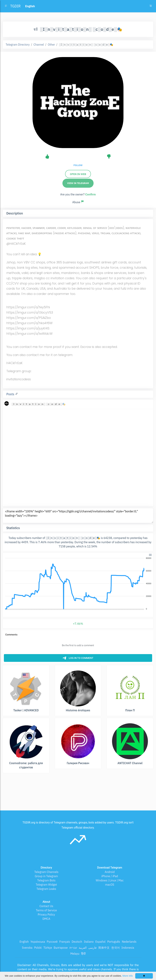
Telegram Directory (18, 45)
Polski (38, 948)
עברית (73, 948)
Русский (52, 942)
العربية (83, 948)
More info (128, 976)
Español (100, 942)
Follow (78, 165)
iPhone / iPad (110, 876)
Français (65, 942)
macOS (110, 885)
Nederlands (129, 942)
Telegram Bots (46, 880)
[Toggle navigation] (151, 6)
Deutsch (77, 942)
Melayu (75, 954)
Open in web (78, 174)
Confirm (90, 194)
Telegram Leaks (46, 889)
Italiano (89, 942)
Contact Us (46, 906)
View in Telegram (78, 183)
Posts (11, 394)
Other (51, 45)
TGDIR (15, 6)
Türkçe (48, 948)
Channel (39, 45)
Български (61, 948)
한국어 (116, 948)
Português (114, 942)
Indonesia (128, 948)
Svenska (27, 948)
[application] (78, 584)
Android (110, 872)
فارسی (92, 948)
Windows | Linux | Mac (110, 880)
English (24, 942)
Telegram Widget (46, 885)
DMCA (46, 919)
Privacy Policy (46, 915)
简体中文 (104, 948)
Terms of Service (46, 910)
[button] (150, 555)
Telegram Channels (46, 872)
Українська (38, 942)
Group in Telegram (46, 876)
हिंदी (83, 954)
